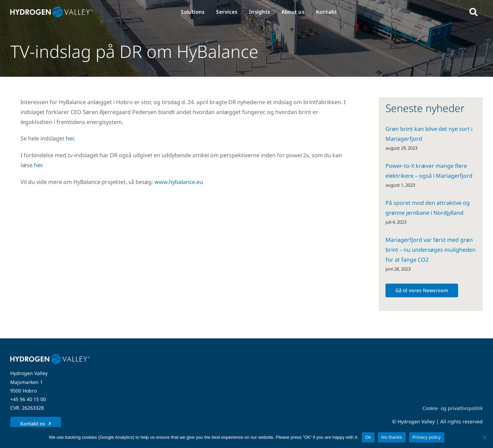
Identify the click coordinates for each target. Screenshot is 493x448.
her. (70, 138)
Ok (368, 437)
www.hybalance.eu (179, 182)
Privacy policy (427, 437)
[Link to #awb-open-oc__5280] (473, 12)
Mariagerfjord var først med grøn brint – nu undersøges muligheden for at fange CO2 (431, 250)
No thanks (392, 437)
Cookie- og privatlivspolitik (453, 408)
